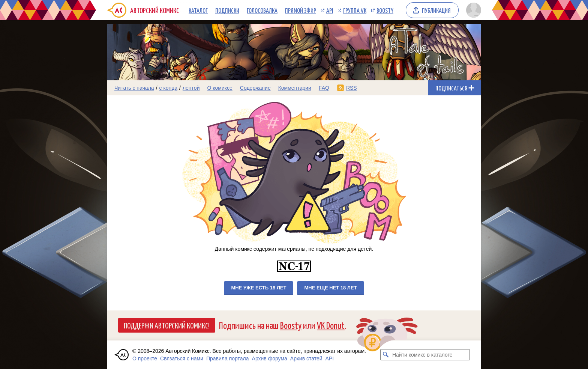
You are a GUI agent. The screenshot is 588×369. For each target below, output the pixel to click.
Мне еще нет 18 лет (330, 288)
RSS (352, 88)
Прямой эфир (301, 10)
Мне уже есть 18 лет (259, 288)
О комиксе (220, 88)
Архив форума (270, 358)
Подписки (227, 10)
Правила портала (228, 358)
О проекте (145, 358)
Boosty (385, 10)
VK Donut (331, 325)
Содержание (255, 88)
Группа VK (355, 10)
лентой (191, 88)
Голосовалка (262, 10)
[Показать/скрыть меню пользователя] (472, 10)
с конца (169, 88)
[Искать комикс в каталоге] (386, 355)
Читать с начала (134, 88)
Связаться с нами (182, 358)
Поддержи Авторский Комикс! (167, 325)
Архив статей (306, 358)
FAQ (324, 88)
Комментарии (295, 88)
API (330, 10)
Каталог (198, 10)
